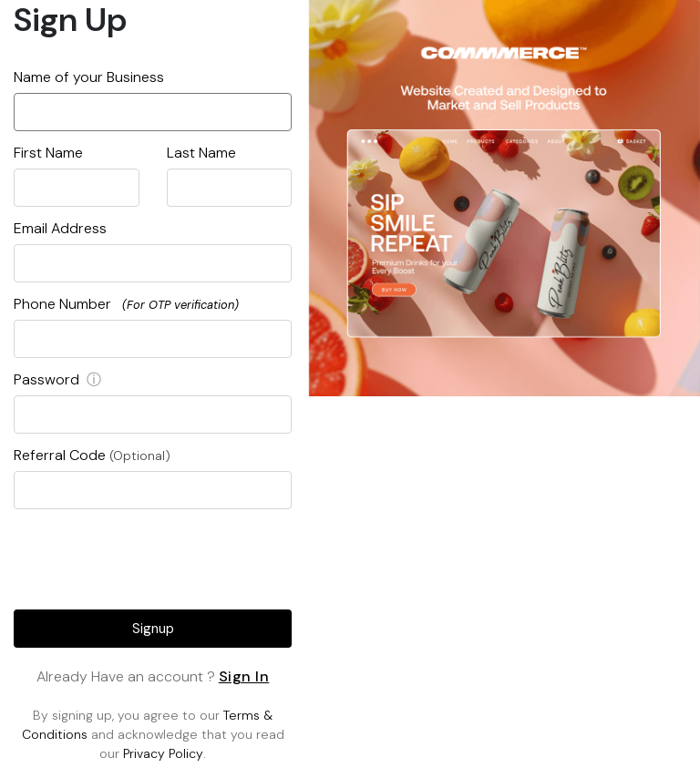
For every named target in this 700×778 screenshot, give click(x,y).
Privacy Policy (163, 753)
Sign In (244, 676)
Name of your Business (89, 77)
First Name (48, 153)
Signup (153, 629)
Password (57, 379)
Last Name (201, 153)
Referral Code (92, 455)
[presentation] (153, 556)
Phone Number (126, 304)
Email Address (60, 228)
